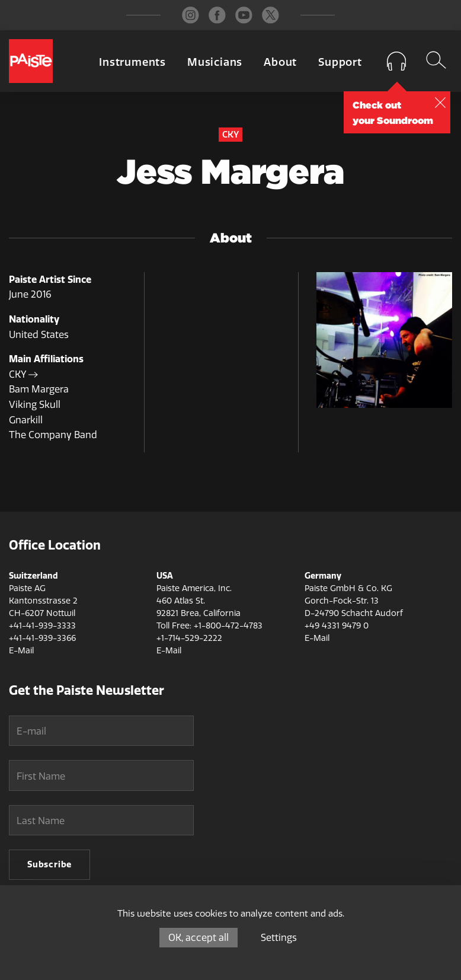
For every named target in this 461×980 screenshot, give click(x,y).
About (280, 62)
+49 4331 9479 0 (337, 626)
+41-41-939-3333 (42, 626)
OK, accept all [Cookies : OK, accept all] (199, 938)
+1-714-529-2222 (189, 638)
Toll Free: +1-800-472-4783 (209, 626)
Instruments (132, 62)
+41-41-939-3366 (42, 638)
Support (340, 62)
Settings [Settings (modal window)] (279, 938)
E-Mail (21, 651)
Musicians (215, 62)
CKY (23, 374)
